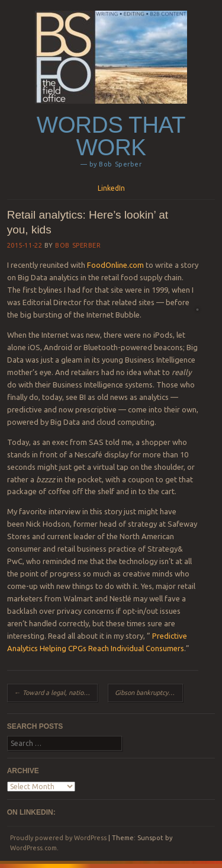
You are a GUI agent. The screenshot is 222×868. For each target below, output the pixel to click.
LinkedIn (111, 188)
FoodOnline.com (115, 265)
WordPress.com (33, 848)
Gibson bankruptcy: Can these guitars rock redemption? (149, 693)
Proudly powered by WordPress (58, 838)
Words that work (111, 136)
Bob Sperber (78, 245)
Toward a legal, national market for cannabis (56, 693)
